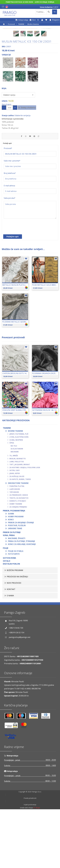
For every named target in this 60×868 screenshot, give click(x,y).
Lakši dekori (15, 546)
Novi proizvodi (14, 639)
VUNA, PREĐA (9, 592)
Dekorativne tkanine (18, 540)
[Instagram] (7, 7)
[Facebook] (3, 7)
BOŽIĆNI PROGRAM (15, 627)
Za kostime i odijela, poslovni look (25, 524)
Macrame (15, 508)
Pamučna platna (17, 543)
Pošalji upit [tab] (8, 200)
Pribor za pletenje (12, 589)
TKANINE (7, 484)
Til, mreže (14, 512)
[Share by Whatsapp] (25, 192)
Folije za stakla (16, 608)
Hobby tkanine (16, 560)
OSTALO (7, 617)
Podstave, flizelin (17, 582)
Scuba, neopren (16, 496)
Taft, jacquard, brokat (20, 521)
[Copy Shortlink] (41, 192)
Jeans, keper (15, 530)
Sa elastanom (17, 505)
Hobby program (16, 573)
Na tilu (14, 502)
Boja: (4, 144)
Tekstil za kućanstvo (19, 554)
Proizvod (8, 205)
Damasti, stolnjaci (18, 557)
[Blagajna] (54, 20)
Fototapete (14, 610)
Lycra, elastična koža (19, 493)
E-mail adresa (9, 242)
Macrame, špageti (17, 595)
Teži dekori (14, 549)
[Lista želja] (46, 20)
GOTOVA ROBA (9, 614)
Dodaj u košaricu (31, 163)
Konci (11, 576)
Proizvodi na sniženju (17, 633)
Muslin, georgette (18, 515)
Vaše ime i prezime (12, 217)
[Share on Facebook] (19, 192)
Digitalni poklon (11, 620)
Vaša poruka (10, 255)
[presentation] (21, 284)
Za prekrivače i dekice (19, 551)
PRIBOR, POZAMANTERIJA (14, 567)
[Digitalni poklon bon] (32, 20)
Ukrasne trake (15, 585)
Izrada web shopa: (27, 866)
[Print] (36, 192)
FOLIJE (6, 605)
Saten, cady (15, 527)
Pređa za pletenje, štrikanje (21, 598)
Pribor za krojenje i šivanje (21, 579)
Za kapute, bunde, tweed (20, 536)
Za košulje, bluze (17, 533)
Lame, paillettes (17, 518)
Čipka (12, 499)
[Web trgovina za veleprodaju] (21, 20)
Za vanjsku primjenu (18, 563)
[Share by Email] (30, 192)
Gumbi (11, 570)
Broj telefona (10, 230)
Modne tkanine (15, 487)
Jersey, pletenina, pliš (19, 490)
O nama (10, 652)
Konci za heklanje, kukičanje (22, 601)
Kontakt (11, 646)
